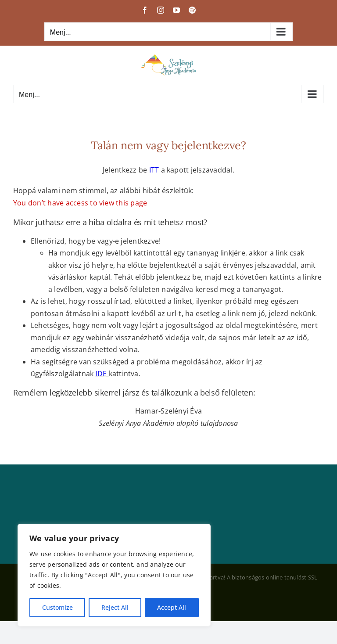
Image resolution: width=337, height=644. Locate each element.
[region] (114, 575)
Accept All (172, 607)
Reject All (115, 607)
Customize (57, 607)
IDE (101, 374)
